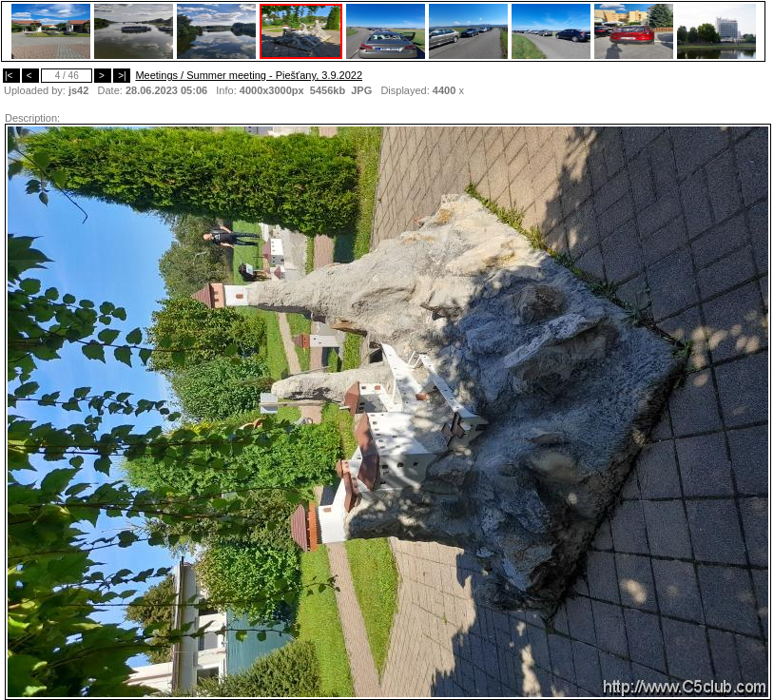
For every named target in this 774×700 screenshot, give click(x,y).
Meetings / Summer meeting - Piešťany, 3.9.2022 (249, 75)
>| (122, 76)
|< (11, 76)
